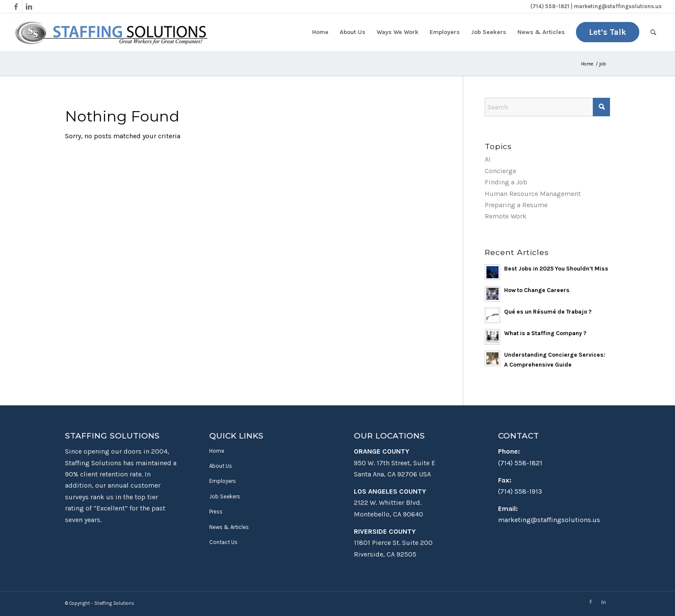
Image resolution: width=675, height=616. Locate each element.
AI (488, 159)
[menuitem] (320, 32)
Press (216, 512)
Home (217, 451)
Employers (223, 481)
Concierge (500, 171)
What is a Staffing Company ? (545, 333)
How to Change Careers (537, 290)
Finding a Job (506, 182)
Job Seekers (225, 496)
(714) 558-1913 (520, 491)
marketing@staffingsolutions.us (549, 520)
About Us (221, 466)
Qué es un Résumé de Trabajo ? (548, 312)
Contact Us (223, 542)
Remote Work (506, 216)
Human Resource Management (533, 194)
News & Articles (229, 527)
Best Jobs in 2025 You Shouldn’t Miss (556, 269)
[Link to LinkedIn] (29, 6)
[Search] (653, 32)
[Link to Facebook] (16, 6)
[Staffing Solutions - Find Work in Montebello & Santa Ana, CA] (110, 32)
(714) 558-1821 (520, 463)
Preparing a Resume (516, 205)
